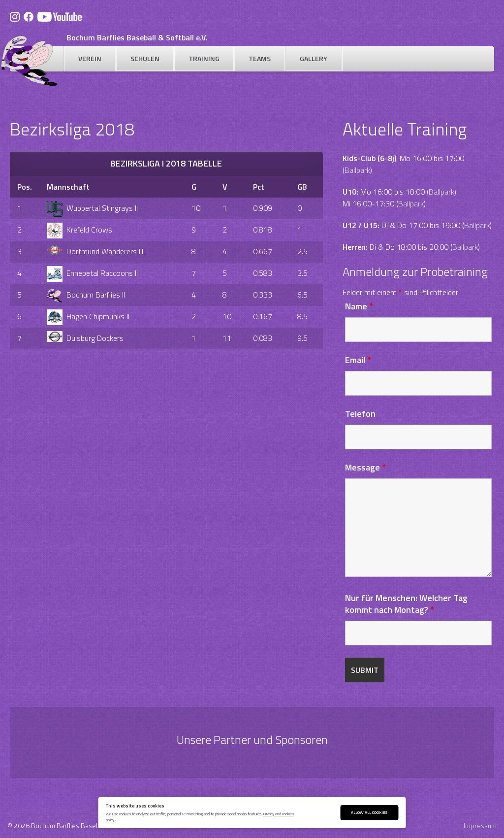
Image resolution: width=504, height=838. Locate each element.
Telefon (360, 414)
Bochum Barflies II (86, 295)
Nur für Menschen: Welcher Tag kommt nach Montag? (406, 604)
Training (204, 58)
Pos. (25, 187)
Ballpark (357, 170)
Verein (90, 58)
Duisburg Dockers (85, 338)
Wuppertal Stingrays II (92, 208)
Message (365, 467)
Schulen (145, 58)
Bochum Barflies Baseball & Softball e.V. (137, 37)
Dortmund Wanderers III (95, 251)
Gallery (314, 58)
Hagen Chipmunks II (88, 316)
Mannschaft (68, 187)
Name (359, 306)
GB (302, 187)
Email (358, 360)
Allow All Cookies (369, 812)
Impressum (480, 825)
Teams (260, 58)
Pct (259, 187)
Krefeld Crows (79, 230)
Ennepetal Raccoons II (92, 273)
